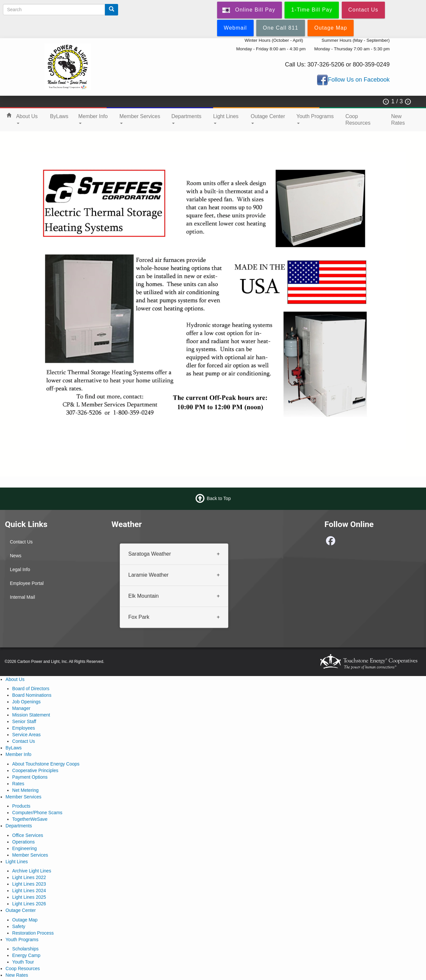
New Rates (398, 120)
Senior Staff (24, 721)
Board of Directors (31, 689)
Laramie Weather (148, 575)
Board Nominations (32, 695)
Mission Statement (31, 715)
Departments (186, 119)
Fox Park (139, 617)
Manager (21, 708)
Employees (24, 728)
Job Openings (26, 702)
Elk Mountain (144, 596)
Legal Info (20, 569)
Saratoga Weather (150, 554)
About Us (27, 119)
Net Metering (25, 790)
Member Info (93, 119)
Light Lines (226, 119)
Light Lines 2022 (29, 877)
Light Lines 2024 (29, 891)
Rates (18, 784)
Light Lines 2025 (29, 897)
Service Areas (26, 735)
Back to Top (219, 498)
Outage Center (268, 119)
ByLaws (59, 116)
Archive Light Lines (32, 871)
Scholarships (25, 949)
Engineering (25, 848)
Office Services (28, 835)
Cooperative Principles (35, 770)
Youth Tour (23, 962)
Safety (19, 926)
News (16, 556)
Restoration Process (33, 933)
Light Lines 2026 (29, 904)
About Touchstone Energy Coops (46, 764)
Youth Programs (315, 119)
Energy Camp (26, 955)
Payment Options (30, 777)
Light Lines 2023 (29, 884)
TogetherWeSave (30, 819)
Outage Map (25, 920)
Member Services (140, 119)
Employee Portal (27, 583)
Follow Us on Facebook (359, 80)
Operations (23, 842)
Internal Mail (22, 597)
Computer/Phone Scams (37, 813)
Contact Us (21, 542)
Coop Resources (358, 120)
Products (21, 806)
